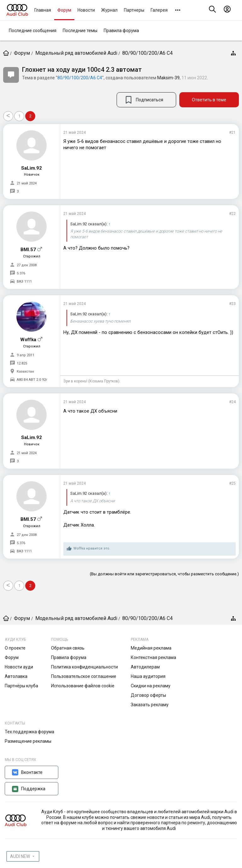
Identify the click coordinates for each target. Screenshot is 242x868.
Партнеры (134, 10)
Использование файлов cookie (83, 686)
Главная (43, 10)
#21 (232, 132)
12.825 (22, 363)
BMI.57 (28, 250)
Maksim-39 (168, 78)
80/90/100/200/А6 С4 (80, 78)
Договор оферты (148, 695)
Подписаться (150, 100)
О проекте (15, 648)
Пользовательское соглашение (84, 676)
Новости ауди (19, 667)
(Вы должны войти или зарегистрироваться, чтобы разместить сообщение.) (164, 574)
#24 (232, 402)
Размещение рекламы (28, 741)
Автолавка (16, 676)
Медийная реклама (151, 648)
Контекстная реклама (153, 657)
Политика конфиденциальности (84, 667)
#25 (232, 483)
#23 (232, 304)
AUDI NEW (20, 856)
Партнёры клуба (21, 686)
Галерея (159, 10)
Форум (64, 10)
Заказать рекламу (150, 705)
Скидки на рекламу (151, 686)
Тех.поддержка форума (29, 732)
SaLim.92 (32, 168)
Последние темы (80, 31)
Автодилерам (145, 667)
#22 (232, 214)
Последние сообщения (33, 31)
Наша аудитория (148, 676)
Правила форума (121, 31)
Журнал (109, 10)
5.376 (21, 273)
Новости (86, 10)
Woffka (28, 340)
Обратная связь (68, 648)
